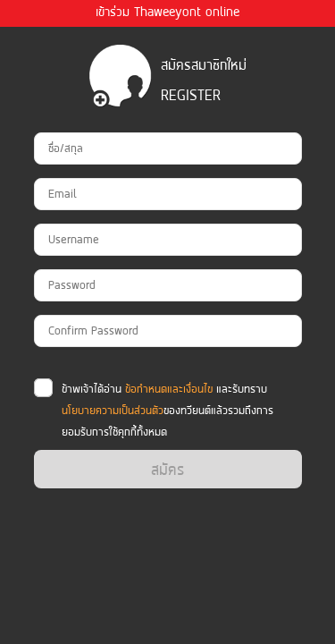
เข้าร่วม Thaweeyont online (167, 12)
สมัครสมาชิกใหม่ (204, 65)
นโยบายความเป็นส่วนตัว (113, 410)
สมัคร (167, 469)
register (191, 95)
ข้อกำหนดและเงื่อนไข (169, 389)
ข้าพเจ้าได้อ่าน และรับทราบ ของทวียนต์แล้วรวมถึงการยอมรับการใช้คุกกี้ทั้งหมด (167, 410)
